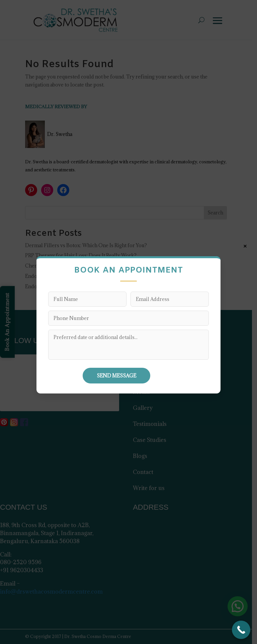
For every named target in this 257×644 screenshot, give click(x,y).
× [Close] (245, 246)
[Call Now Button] (241, 630)
